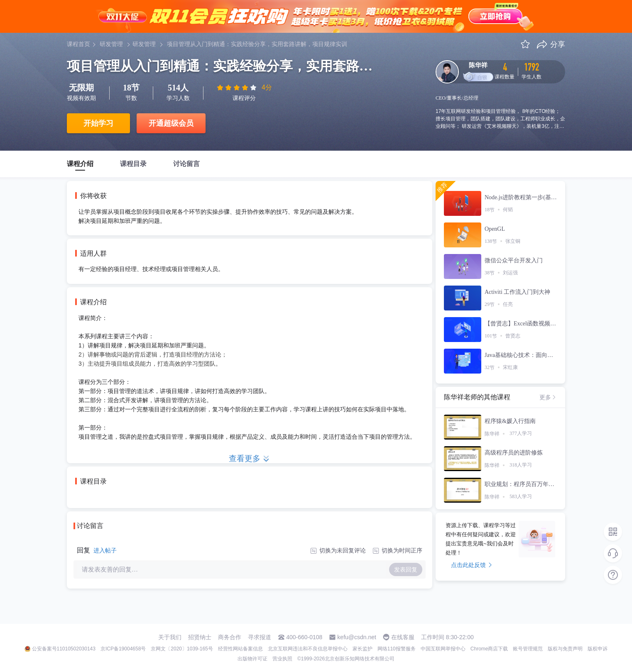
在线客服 (403, 637)
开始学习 (98, 123)
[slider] (238, 88)
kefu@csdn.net (357, 637)
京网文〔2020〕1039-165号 (182, 649)
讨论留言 (186, 164)
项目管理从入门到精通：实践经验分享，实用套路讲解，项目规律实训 (257, 44)
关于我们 (170, 637)
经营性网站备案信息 (240, 649)
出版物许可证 (252, 659)
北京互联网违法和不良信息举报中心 (308, 649)
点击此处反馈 (472, 565)
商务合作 (230, 637)
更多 (548, 397)
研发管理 (111, 44)
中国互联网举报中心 (443, 649)
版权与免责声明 (565, 649)
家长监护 (363, 649)
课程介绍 (80, 164)
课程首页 (78, 44)
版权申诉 (598, 649)
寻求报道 (260, 637)
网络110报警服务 (397, 649)
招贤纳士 (200, 637)
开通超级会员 (171, 123)
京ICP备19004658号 (123, 649)
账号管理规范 (528, 649)
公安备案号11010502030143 (64, 649)
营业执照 (282, 659)
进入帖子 (105, 550)
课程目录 (133, 164)
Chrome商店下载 (489, 649)
